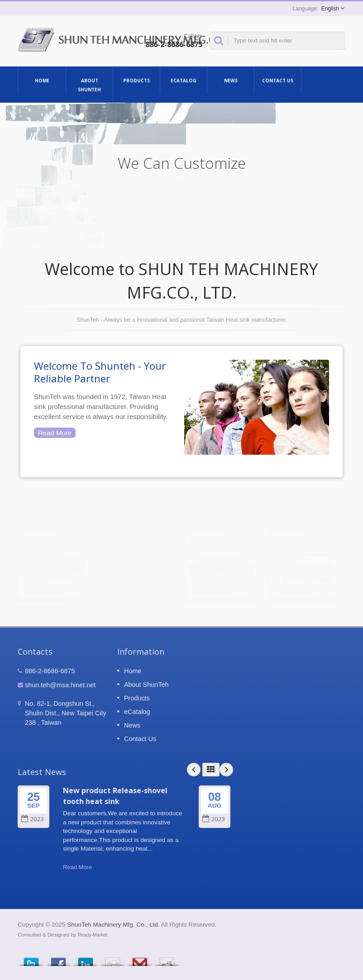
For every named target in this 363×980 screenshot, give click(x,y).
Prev (194, 770)
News (231, 80)
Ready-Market (93, 935)
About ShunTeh (89, 85)
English (330, 9)
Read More (55, 433)
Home (42, 80)
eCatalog (184, 80)
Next (226, 770)
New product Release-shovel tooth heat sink (115, 796)
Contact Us (278, 80)
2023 (32, 819)
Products (136, 80)
